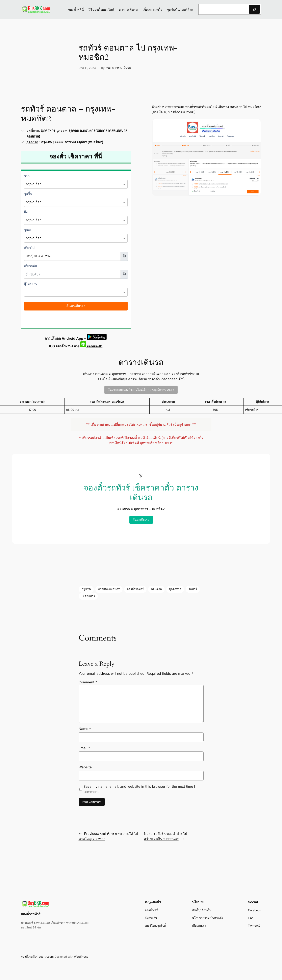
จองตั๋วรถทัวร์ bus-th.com (37, 957)
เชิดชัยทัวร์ (88, 596)
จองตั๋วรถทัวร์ (135, 589)
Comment (88, 682)
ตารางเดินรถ (123, 68)
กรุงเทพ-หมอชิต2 (109, 589)
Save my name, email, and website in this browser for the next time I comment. (139, 789)
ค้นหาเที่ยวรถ (141, 520)
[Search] (254, 9)
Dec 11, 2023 (87, 68)
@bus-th (91, 346)
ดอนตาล (156, 589)
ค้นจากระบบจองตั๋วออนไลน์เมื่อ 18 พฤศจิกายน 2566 (141, 390)
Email (84, 748)
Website (85, 767)
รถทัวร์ (193, 589)
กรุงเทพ (86, 589)
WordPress (81, 957)
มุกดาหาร (175, 589)
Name (85, 729)
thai (108, 68)
